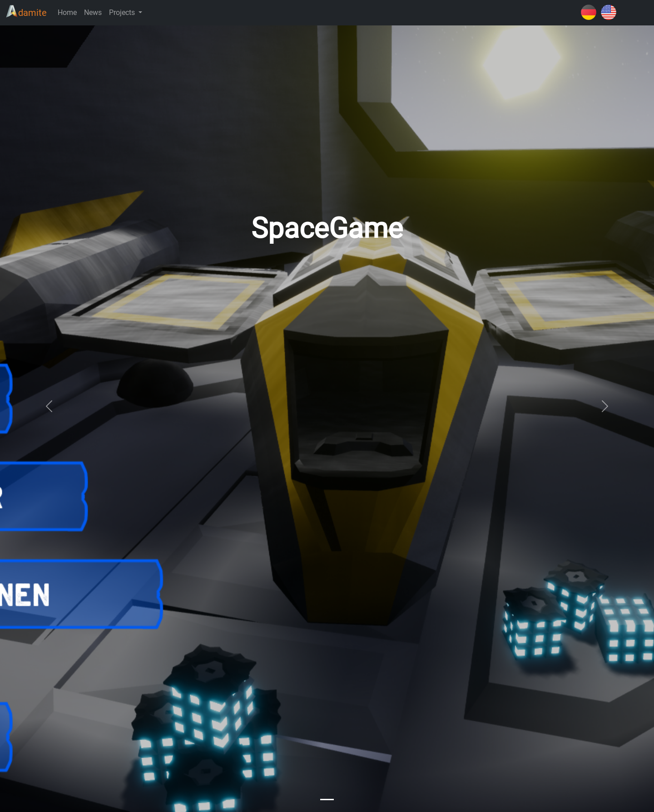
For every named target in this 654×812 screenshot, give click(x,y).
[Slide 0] (327, 800)
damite (26, 12)
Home (67, 12)
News (93, 12)
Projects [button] (123, 12)
